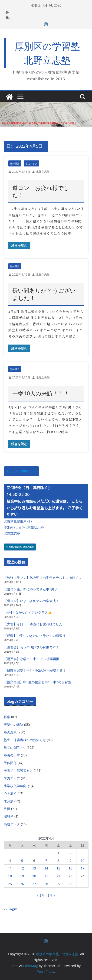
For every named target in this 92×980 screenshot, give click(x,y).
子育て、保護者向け (18, 770)
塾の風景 (15, 163)
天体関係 (10, 763)
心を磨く (10, 793)
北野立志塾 (43, 172)
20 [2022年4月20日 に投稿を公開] (34, 876)
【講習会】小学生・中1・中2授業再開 (32, 659)
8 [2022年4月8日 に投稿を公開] (58, 861)
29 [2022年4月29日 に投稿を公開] (58, 884)
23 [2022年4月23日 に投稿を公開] (70, 876)
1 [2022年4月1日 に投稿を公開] (58, 853)
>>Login (11, 909)
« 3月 (41, 895)
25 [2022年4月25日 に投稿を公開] (10, 884)
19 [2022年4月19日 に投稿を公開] (22, 876)
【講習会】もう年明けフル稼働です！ (31, 647)
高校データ (12, 824)
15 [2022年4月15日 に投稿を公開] (58, 868)
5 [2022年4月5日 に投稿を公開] (22, 861)
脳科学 (9, 816)
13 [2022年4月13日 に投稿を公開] (34, 868)
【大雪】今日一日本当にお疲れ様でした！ (35, 624)
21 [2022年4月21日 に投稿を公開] (46, 876)
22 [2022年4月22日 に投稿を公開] (58, 876)
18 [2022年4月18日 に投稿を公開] (10, 876)
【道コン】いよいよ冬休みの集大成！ (31, 601)
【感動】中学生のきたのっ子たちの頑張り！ (36, 636)
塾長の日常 (12, 755)
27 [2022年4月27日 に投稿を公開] (34, 884)
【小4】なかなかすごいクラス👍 (28, 612)
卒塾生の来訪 (13, 724)
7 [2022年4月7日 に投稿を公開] (46, 861)
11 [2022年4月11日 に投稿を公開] (10, 868)
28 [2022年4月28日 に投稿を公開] (46, 884)
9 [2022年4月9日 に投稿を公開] (70, 861)
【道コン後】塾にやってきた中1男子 (31, 589)
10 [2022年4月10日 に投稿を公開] (82, 861)
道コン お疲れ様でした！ (41, 191)
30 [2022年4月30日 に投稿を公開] (70, 884)
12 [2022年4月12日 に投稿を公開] (22, 868)
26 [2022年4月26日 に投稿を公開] (22, 884)
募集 (7, 717)
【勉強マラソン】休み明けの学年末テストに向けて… (42, 578)
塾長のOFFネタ (15, 747)
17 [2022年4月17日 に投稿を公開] (82, 868)
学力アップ (31, 163)
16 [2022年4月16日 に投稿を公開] (70, 868)
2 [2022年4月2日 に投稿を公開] (70, 853)
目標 (7, 809)
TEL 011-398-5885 (21, 471)
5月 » (51, 895)
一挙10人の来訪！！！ (41, 393)
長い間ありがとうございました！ (44, 294)
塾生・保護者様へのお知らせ (25, 740)
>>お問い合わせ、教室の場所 (20, 547)
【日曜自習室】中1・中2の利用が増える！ (35, 670)
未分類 (9, 801)
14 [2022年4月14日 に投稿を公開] (46, 868)
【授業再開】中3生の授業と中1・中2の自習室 (37, 682)
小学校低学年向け (17, 786)
